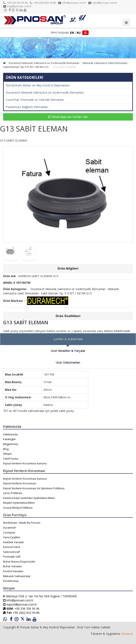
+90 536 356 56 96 (15, 3)
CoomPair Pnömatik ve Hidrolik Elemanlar (35, 100)
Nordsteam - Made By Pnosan (22, 523)
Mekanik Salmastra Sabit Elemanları (105, 63)
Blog (6, 449)
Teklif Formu (11, 459)
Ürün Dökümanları (68, 362)
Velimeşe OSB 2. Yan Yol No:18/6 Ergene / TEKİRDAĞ (41, 596)
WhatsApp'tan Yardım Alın (68, 117)
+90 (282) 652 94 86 (43, 3)
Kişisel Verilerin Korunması (20, 483)
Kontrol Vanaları (13, 571)
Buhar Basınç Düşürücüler (19, 561)
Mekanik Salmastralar (17, 576)
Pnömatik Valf (12, 557)
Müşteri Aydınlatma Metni (19, 503)
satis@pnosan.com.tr (103, 3)
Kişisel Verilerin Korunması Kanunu (25, 463)
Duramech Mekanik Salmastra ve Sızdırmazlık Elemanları (44, 63)
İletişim (7, 454)
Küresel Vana (12, 547)
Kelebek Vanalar (13, 542)
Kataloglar (9, 439)
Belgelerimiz (11, 444)
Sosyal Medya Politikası (18, 508)
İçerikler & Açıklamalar (68, 339)
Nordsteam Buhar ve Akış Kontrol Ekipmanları (38, 85)
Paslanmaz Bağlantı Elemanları (27, 107)
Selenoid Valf (11, 552)
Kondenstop (11, 581)
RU (79, 33)
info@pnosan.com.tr (72, 3)
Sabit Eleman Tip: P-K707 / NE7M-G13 (26, 67)
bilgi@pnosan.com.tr (17, 6)
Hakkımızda (10, 434)
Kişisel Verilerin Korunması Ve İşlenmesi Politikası (34, 488)
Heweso (127, 634)
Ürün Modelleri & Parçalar (68, 351)
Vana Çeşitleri (12, 537)
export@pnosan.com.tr (22, 604)
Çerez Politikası (13, 493)
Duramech (10, 528)
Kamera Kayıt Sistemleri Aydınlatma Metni (29, 498)
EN (72, 33)
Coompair (9, 532)
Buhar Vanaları (12, 566)
